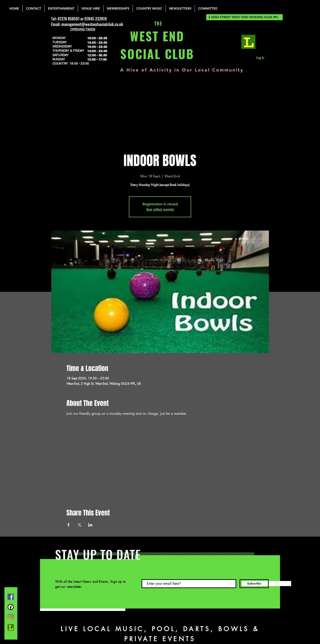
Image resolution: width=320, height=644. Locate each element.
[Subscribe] (254, 584)
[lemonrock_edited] (248, 42)
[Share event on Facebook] (69, 525)
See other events (160, 209)
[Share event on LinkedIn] (90, 525)
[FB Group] (11, 607)
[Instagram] (11, 617)
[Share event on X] (79, 525)
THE (157, 24)
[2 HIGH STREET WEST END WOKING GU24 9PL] (244, 17)
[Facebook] (11, 597)
